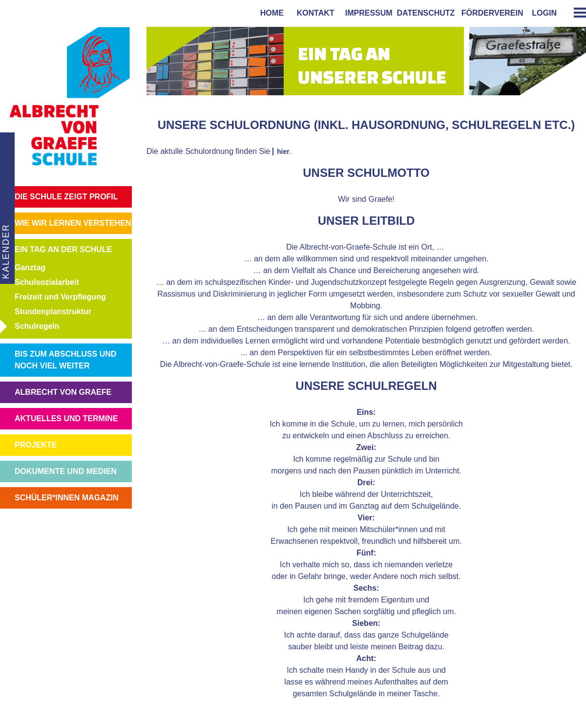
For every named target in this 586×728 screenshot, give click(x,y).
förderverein (490, 13)
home (270, 13)
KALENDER (5, 251)
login (544, 13)
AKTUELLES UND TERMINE (66, 418)
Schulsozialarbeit (47, 282)
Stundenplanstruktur (53, 311)
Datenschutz (426, 13)
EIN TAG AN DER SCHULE (63, 249)
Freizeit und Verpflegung (60, 297)
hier (283, 151)
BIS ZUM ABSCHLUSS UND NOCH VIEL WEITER (65, 360)
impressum (367, 13)
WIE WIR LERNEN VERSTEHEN (73, 223)
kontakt (314, 13)
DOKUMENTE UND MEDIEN (66, 471)
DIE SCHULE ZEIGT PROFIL (66, 197)
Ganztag (30, 268)
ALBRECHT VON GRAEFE (63, 392)
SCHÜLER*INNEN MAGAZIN (66, 498)
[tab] (576, 12)
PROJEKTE (36, 445)
